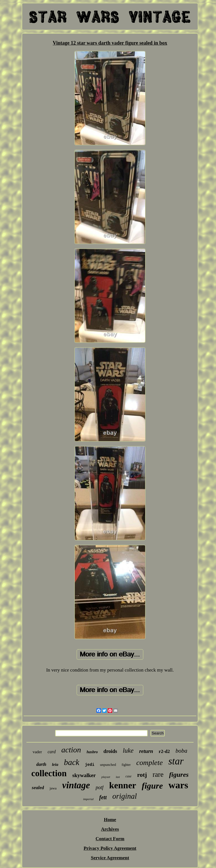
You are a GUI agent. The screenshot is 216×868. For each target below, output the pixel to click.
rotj (142, 775)
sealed (38, 788)
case (128, 776)
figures (179, 775)
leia (55, 764)
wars (178, 785)
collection (49, 773)
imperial (88, 799)
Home (110, 820)
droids (110, 751)
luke (128, 751)
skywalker (84, 775)
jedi (90, 765)
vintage (76, 785)
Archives (110, 829)
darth (41, 764)
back (72, 762)
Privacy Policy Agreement (110, 848)
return (146, 751)
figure (152, 786)
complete (150, 763)
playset (106, 777)
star (176, 761)
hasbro (92, 752)
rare (158, 774)
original (124, 796)
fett (103, 797)
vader (37, 752)
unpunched (108, 765)
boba (181, 751)
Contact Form (110, 839)
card (52, 752)
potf (100, 787)
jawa (53, 788)
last (118, 777)
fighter (126, 765)
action (71, 750)
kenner (123, 785)
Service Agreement (110, 858)
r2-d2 (164, 751)
